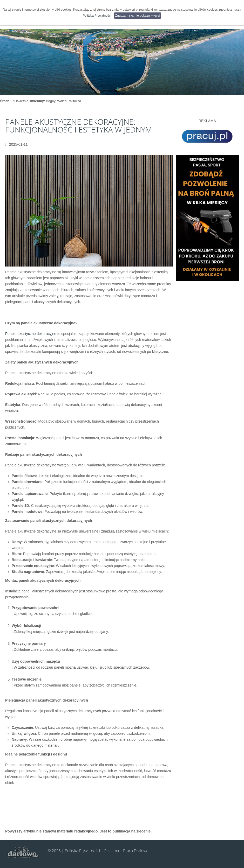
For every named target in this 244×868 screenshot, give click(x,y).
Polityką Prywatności (97, 16)
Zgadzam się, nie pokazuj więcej (138, 16)
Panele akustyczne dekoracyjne (31, 334)
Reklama (111, 851)
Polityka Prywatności (83, 851)
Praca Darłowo (136, 851)
